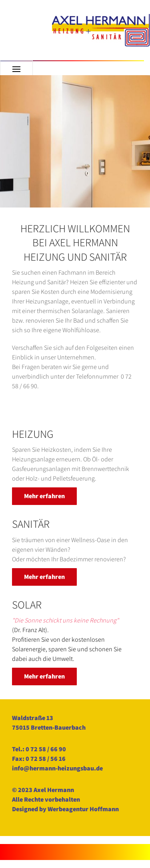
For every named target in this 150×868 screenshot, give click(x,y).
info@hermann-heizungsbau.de (57, 768)
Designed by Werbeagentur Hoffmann (65, 809)
